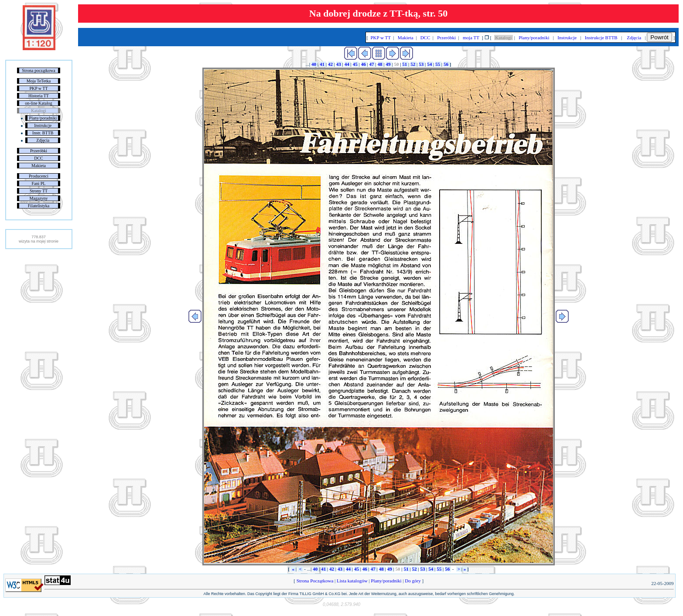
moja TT (471, 38)
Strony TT (39, 191)
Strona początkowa (38, 70)
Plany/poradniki (43, 118)
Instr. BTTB (43, 133)
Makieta (39, 166)
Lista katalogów (352, 581)
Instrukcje (43, 125)
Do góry (413, 581)
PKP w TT (38, 88)
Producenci (39, 176)
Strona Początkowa (315, 581)
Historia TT (39, 96)
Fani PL (39, 183)
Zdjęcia (43, 140)
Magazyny (38, 198)
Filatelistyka (39, 206)
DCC (39, 158)
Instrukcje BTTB (601, 38)
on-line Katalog (38, 103)
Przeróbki (39, 151)
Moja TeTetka (39, 81)
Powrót (659, 37)
